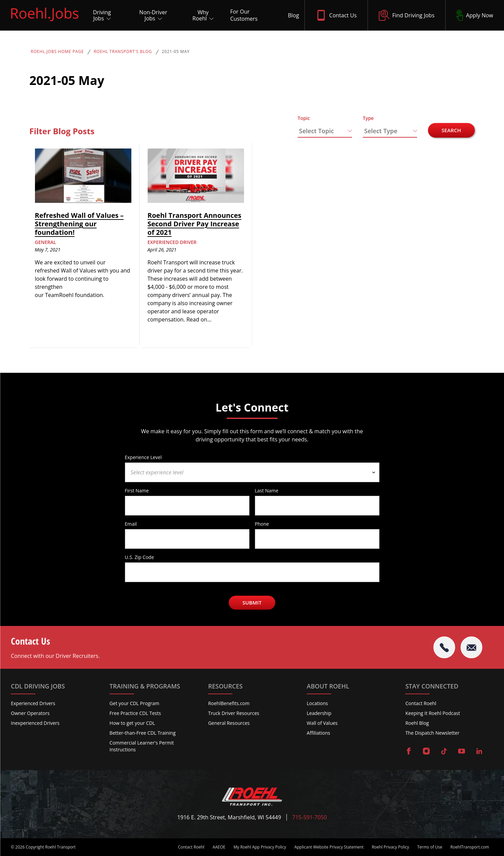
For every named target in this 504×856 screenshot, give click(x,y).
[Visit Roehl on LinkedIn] (479, 752)
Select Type (381, 131)
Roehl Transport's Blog (123, 52)
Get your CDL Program (135, 703)
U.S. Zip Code (139, 557)
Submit (252, 602)
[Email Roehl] (471, 647)
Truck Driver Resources (234, 713)
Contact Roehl (421, 703)
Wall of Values (322, 723)
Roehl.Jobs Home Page (58, 52)
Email (131, 524)
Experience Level (143, 457)
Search (451, 130)
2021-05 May (176, 52)
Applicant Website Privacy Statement (329, 847)
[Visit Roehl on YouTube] (462, 752)
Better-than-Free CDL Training (143, 733)
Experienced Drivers (33, 703)
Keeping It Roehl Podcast (433, 713)
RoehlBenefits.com (229, 703)
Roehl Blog (417, 723)
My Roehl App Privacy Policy (260, 847)
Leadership (319, 713)
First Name (137, 490)
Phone (262, 524)
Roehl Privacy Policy (390, 847)
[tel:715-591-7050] (444, 647)
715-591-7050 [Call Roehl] (310, 817)
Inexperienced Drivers (35, 723)
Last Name (267, 490)
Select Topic (316, 131)
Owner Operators (30, 713)
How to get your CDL (132, 723)
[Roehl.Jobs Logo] (45, 23)
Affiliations (319, 733)
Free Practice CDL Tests (135, 713)
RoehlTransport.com (470, 847)
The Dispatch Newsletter (432, 733)
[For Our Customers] (254, 15)
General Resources (229, 723)
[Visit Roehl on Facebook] (409, 752)
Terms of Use (430, 847)
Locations (317, 703)
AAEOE (219, 847)
